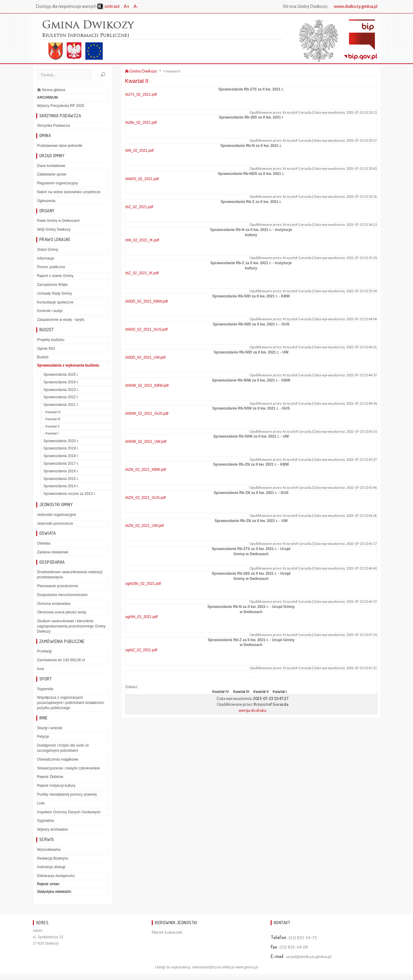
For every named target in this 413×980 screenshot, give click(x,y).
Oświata (44, 543)
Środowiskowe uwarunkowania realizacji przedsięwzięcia (70, 575)
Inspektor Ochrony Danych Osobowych (69, 812)
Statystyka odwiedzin (54, 892)
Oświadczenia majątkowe (58, 759)
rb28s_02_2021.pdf (141, 122)
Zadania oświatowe (53, 552)
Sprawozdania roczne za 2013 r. (70, 494)
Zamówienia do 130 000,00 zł (61, 660)
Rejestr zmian (48, 884)
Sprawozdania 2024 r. (61, 382)
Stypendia (45, 689)
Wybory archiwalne (53, 829)
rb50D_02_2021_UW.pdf (145, 357)
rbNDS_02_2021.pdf (142, 179)
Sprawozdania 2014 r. (61, 486)
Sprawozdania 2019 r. (61, 448)
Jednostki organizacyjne (57, 515)
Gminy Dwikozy (141, 71)
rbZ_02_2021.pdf (139, 207)
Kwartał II (173, 71)
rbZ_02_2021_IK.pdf (142, 273)
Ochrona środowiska (54, 604)
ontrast (109, 6)
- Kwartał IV (52, 412)
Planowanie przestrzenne (58, 586)
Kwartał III (241, 692)
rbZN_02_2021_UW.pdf (144, 526)
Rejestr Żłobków (50, 777)
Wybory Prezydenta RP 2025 (61, 106)
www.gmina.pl (247, 967)
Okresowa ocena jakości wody (62, 612)
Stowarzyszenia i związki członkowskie (69, 768)
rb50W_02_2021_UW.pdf (146, 442)
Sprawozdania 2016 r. (61, 471)
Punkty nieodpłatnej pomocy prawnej (67, 794)
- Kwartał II (52, 426)
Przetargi (45, 651)
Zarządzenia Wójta (52, 285)
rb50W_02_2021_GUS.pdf (147, 414)
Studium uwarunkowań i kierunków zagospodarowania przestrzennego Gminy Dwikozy (71, 626)
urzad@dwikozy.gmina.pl (309, 956)
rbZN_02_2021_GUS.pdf (146, 498)
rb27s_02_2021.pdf (141, 94)
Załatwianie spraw (52, 174)
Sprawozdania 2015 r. (61, 478)
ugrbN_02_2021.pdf (141, 617)
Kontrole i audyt (50, 311)
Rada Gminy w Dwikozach (59, 221)
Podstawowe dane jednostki (60, 146)
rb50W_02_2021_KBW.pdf (147, 385)
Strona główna (51, 90)
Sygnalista (46, 821)
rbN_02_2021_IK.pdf (142, 240)
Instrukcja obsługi (51, 867)
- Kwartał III (52, 419)
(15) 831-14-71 (303, 937)
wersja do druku (253, 710)
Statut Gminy (48, 250)
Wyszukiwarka (49, 850)
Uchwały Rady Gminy (55, 293)
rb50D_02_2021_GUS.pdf (146, 329)
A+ (127, 6)
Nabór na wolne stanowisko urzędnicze (69, 192)
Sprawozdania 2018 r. (61, 456)
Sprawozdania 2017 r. (61, 463)
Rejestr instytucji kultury (56, 786)
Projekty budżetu (51, 340)
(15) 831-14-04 (294, 947)
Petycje (43, 737)
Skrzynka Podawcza (54, 126)
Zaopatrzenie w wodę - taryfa (61, 320)
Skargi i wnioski (50, 728)
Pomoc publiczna (51, 267)
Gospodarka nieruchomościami (62, 595)
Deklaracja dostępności (56, 876)
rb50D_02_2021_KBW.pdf (146, 301)
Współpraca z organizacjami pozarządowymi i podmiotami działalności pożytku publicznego (71, 703)
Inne (41, 669)
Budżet (43, 357)
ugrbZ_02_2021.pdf (141, 650)
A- (136, 6)
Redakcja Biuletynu (53, 858)
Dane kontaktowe (51, 166)
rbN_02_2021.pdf (139, 151)
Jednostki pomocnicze (55, 523)
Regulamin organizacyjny (58, 183)
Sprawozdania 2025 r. (61, 375)
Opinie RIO (46, 349)
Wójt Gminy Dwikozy (54, 229)
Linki (41, 803)
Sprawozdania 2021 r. (61, 405)
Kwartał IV (221, 692)
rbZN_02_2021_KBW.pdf (146, 470)
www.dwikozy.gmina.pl (355, 6)
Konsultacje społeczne (55, 302)
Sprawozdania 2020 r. (61, 441)
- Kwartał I (51, 433)
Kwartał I (280, 692)
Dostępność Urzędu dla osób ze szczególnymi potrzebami (63, 748)
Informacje (46, 258)
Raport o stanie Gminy (55, 276)
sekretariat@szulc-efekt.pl (213, 967)
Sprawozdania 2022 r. (61, 397)
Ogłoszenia (46, 201)
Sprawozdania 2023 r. (61, 390)
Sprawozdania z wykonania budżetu (68, 365)
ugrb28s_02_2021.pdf (143, 584)
